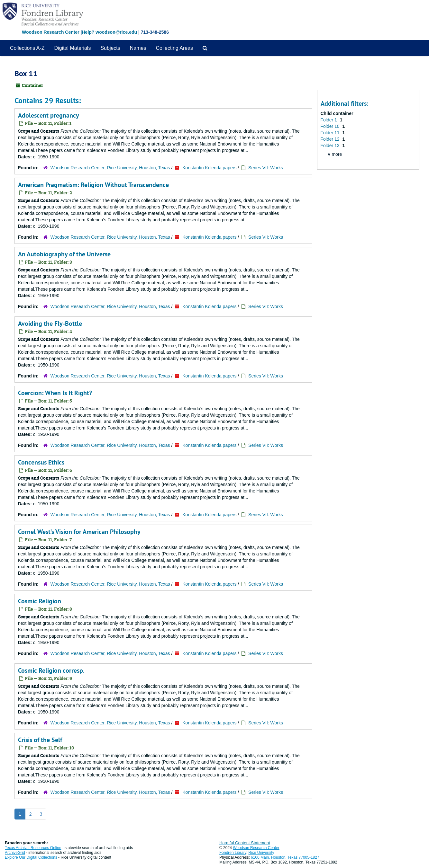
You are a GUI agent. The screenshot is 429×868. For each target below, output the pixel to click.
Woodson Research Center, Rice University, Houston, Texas (110, 168)
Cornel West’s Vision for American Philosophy (79, 532)
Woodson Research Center (51, 32)
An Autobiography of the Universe (64, 254)
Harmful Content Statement (245, 843)
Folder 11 (331, 133)
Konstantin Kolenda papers (209, 168)
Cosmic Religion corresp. (51, 670)
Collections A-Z (27, 48)
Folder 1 (329, 120)
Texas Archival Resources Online (33, 848)
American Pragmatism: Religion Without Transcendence (93, 185)
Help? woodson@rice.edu (109, 32)
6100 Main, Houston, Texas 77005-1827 (285, 857)
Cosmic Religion (40, 601)
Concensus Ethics (41, 462)
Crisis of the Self (40, 740)
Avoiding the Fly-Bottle (50, 323)
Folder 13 (331, 146)
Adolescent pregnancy (49, 115)
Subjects (110, 48)
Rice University (261, 853)
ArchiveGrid (15, 853)
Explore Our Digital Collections (31, 857)
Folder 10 (331, 126)
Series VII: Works (266, 168)
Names (138, 48)
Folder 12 (331, 139)
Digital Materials (73, 48)
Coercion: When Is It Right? (55, 393)
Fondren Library (233, 853)
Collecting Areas (174, 48)
